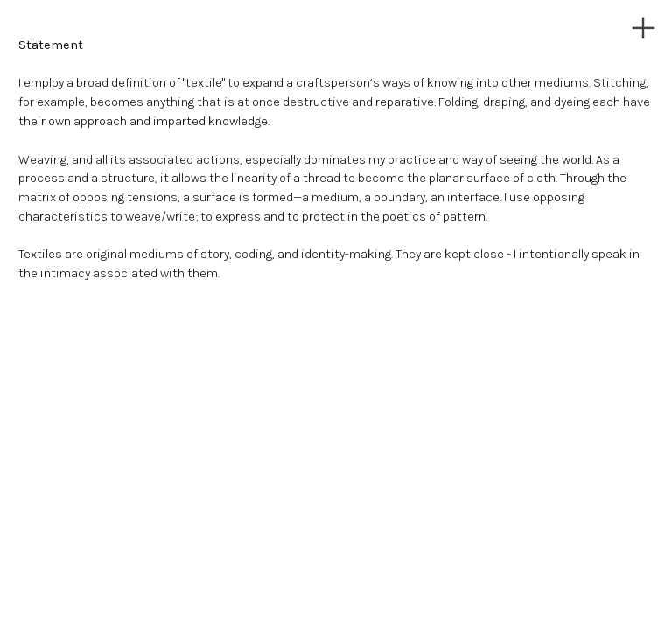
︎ (643, 28)
